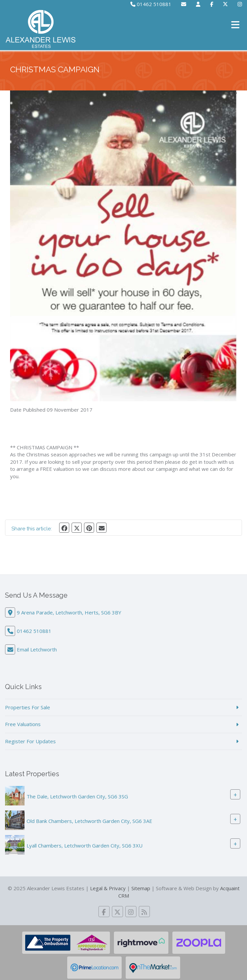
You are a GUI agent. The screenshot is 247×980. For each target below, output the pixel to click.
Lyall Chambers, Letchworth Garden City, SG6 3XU (85, 845)
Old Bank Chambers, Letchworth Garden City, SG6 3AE (89, 821)
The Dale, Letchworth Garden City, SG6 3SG (77, 796)
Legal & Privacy (108, 888)
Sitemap (141, 888)
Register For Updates (30, 741)
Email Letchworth (37, 649)
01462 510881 (151, 4)
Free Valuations (23, 724)
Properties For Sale (28, 707)
